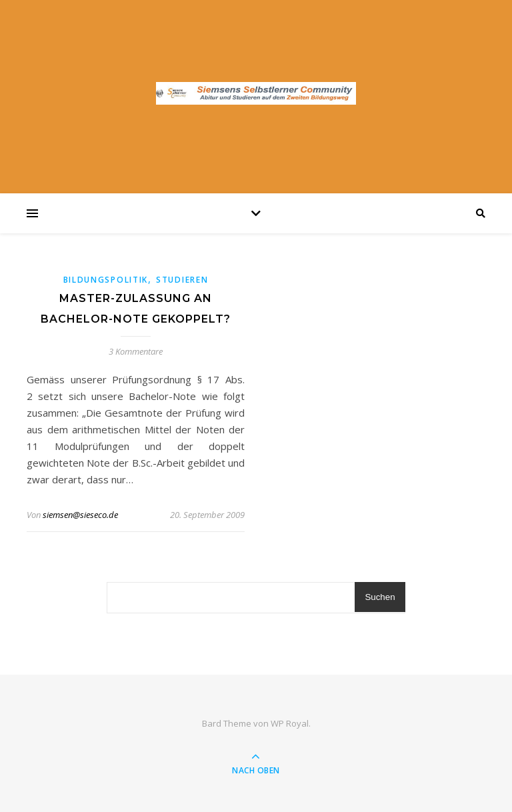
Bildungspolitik (106, 280)
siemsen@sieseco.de (80, 515)
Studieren (182, 280)
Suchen (380, 597)
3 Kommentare (136, 351)
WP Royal (290, 723)
